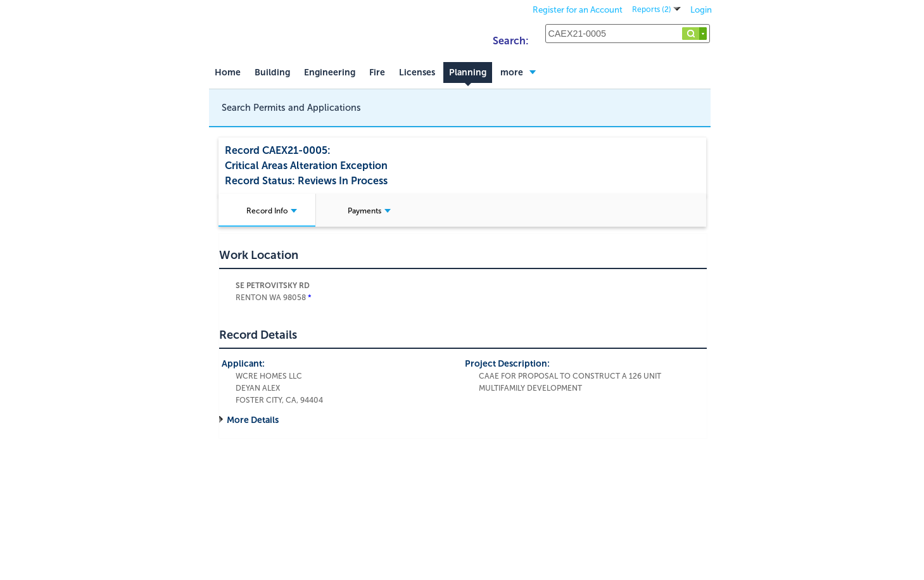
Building (272, 72)
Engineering (330, 72)
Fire (377, 72)
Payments (369, 211)
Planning (468, 72)
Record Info (272, 211)
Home (228, 72)
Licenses (417, 72)
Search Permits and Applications (291, 108)
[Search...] (628, 34)
